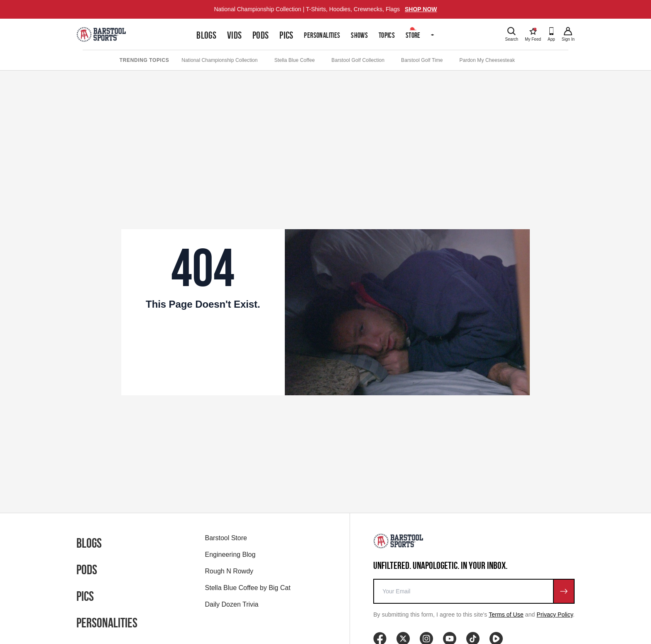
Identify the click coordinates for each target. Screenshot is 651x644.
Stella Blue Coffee (295, 60)
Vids (235, 35)
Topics (387, 35)
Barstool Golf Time (422, 60)
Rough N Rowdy (229, 571)
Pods (261, 35)
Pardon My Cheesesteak (487, 60)
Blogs (206, 35)
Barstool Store (226, 538)
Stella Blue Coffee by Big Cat (248, 588)
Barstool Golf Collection (358, 60)
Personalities (322, 35)
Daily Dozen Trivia (232, 604)
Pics (286, 35)
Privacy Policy (555, 615)
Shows (359, 35)
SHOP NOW (421, 9)
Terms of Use (506, 615)
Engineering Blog (230, 555)
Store (413, 35)
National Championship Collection (219, 60)
